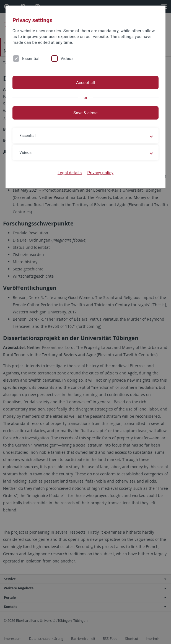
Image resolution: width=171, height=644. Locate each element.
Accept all (85, 83)
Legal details (70, 173)
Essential (31, 59)
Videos (67, 59)
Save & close (85, 113)
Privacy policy (100, 173)
